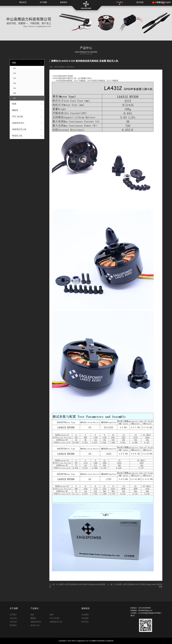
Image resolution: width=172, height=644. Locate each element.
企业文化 (13, 618)
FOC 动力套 (18, 117)
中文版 (158, 2)
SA (15, 88)
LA (14, 98)
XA (15, 73)
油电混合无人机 (19, 129)
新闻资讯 (64, 2)
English (168, 2)
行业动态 (85, 618)
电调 (14, 104)
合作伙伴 (13, 622)
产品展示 (120, 2)
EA (15, 68)
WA (15, 93)
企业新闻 (85, 615)
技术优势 (140, 2)
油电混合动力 (18, 123)
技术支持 (85, 622)
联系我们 (13, 625)
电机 (14, 63)
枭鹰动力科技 (86, 5)
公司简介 (13, 615)
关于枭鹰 (43, 2)
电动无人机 (17, 136)
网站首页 (23, 2)
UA (15, 78)
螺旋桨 (15, 110)
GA (15, 83)
